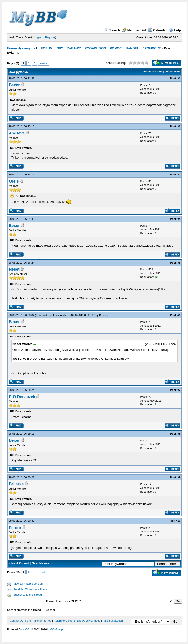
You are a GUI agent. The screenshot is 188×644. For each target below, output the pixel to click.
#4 (179, 219)
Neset (14, 269)
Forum (29, 621)
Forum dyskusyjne (21, 48)
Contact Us (16, 621)
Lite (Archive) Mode (89, 621)
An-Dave (17, 133)
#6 (179, 315)
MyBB (26, 629)
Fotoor (15, 528)
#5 (179, 263)
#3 (179, 174)
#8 (179, 434)
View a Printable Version (28, 584)
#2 (179, 126)
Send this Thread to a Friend (30, 589)
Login (38, 37)
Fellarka (16, 484)
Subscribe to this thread (28, 595)
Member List (134, 30)
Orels (14, 181)
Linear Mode (173, 72)
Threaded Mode (152, 72)
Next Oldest (20, 563)
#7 (179, 390)
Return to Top (43, 621)
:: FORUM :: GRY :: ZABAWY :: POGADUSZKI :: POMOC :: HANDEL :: (90, 48)
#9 (179, 477)
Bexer (14, 85)
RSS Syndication (113, 621)
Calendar (158, 30)
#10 (178, 521)
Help (175, 30)
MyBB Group (55, 629)
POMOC (150, 48)
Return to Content (64, 621)
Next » (43, 63)
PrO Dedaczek (22, 397)
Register (50, 37)
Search (112, 30)
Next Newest (41, 563)
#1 (179, 78)
